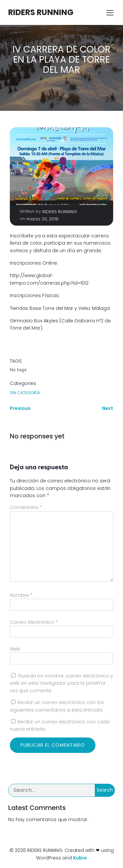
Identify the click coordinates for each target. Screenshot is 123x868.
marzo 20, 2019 (42, 219)
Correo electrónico (34, 622)
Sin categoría (25, 393)
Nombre (21, 595)
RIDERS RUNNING (60, 212)
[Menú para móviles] (110, 12)
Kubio (80, 858)
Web (15, 649)
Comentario (26, 507)
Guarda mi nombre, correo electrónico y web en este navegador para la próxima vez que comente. (61, 683)
